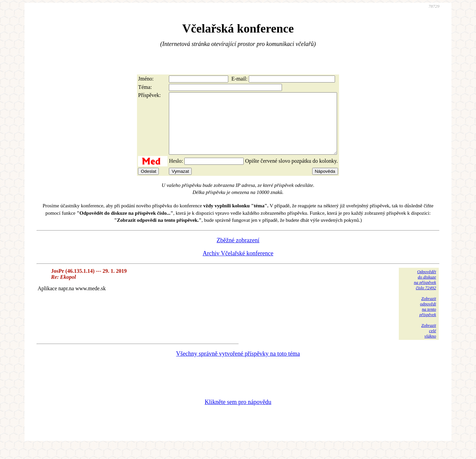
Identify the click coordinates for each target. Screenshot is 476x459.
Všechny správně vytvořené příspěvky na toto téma (238, 366)
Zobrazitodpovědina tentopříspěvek (428, 319)
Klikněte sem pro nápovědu (238, 414)
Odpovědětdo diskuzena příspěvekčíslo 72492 (425, 292)
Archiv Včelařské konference (238, 265)
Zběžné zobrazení (238, 252)
